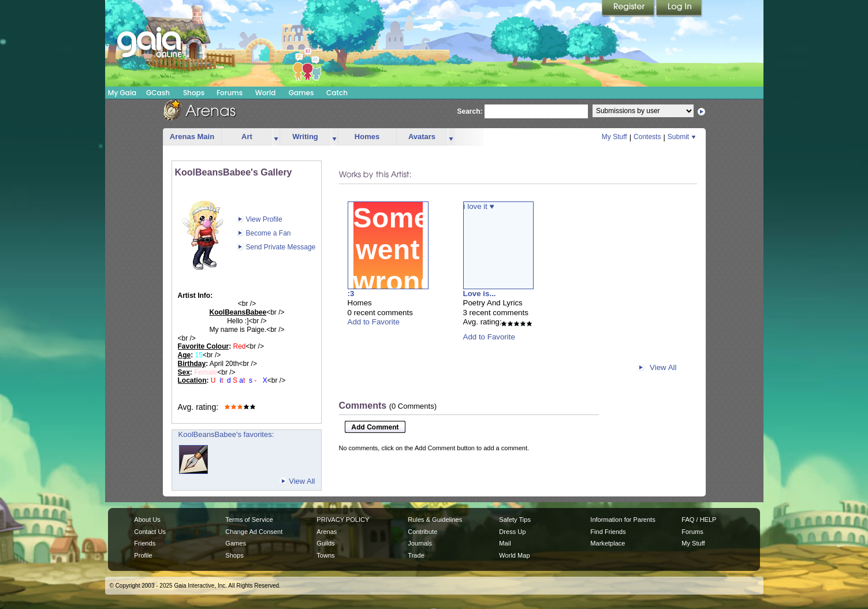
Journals (420, 543)
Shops (194, 93)
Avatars (422, 137)
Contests (647, 137)
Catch (337, 93)
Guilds (325, 543)
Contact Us (150, 532)
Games (301, 93)
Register (629, 9)
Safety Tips (515, 520)
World (266, 93)
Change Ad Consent (254, 532)
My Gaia (122, 93)
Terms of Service (249, 520)
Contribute (422, 532)
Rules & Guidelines (435, 520)
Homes (367, 137)
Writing (305, 137)
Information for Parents (623, 520)
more (276, 137)
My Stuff (614, 137)
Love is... (480, 294)
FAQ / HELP (699, 520)
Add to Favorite (374, 322)
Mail (505, 543)
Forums (230, 93)
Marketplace (608, 543)
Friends (145, 543)
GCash (158, 93)
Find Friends (608, 532)
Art (247, 137)
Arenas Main (192, 137)
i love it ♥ (479, 206)
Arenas (327, 532)
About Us (147, 520)
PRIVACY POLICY (343, 520)
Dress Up (512, 532)
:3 (351, 294)
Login (679, 9)
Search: (470, 111)
